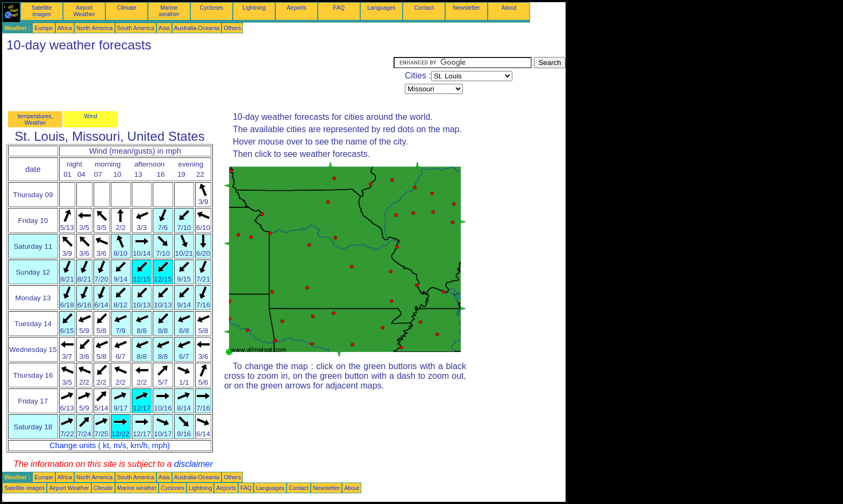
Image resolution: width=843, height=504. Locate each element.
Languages (381, 8)
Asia (164, 28)
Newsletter (466, 8)
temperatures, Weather (35, 119)
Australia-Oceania (197, 28)
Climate (126, 8)
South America (136, 28)
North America (95, 28)
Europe (44, 28)
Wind (90, 116)
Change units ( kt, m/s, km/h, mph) (110, 445)
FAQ (339, 8)
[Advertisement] (198, 81)
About (509, 8)
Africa (65, 28)
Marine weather (169, 11)
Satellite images (42, 11)
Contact (424, 8)
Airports (297, 8)
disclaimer (194, 464)
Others (232, 28)
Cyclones (212, 8)
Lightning (254, 8)
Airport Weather (84, 11)
